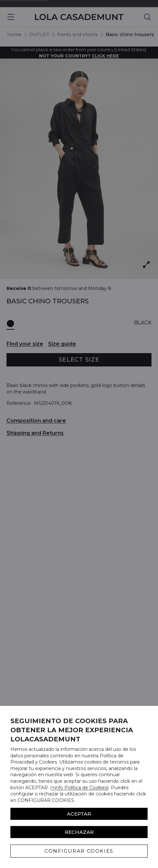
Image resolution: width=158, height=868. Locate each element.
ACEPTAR (79, 814)
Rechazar (79, 832)
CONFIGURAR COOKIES (79, 851)
